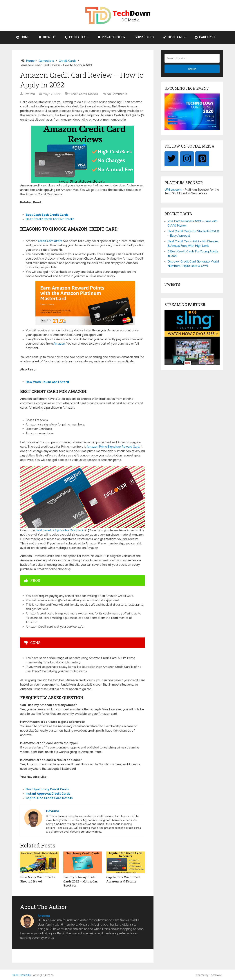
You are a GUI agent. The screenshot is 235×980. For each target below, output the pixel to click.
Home (23, 37)
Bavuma (29, 94)
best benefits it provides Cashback (59, 530)
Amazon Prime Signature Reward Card (113, 447)
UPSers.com (173, 190)
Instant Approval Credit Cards (48, 794)
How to (47, 37)
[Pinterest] (202, 159)
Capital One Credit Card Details (49, 798)
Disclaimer (174, 37)
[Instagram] (187, 159)
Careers (204, 37)
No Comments (117, 94)
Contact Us (76, 37)
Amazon (59, 344)
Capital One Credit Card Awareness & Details (123, 879)
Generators (46, 61)
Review (93, 94)
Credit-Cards (67, 61)
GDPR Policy (144, 37)
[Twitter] (171, 159)
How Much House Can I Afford (47, 382)
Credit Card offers (50, 241)
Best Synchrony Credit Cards (47, 789)
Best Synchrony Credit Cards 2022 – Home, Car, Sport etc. (80, 881)
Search (192, 69)
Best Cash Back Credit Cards (47, 215)
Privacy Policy (111, 37)
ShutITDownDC (21, 975)
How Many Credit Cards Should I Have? (37, 879)
